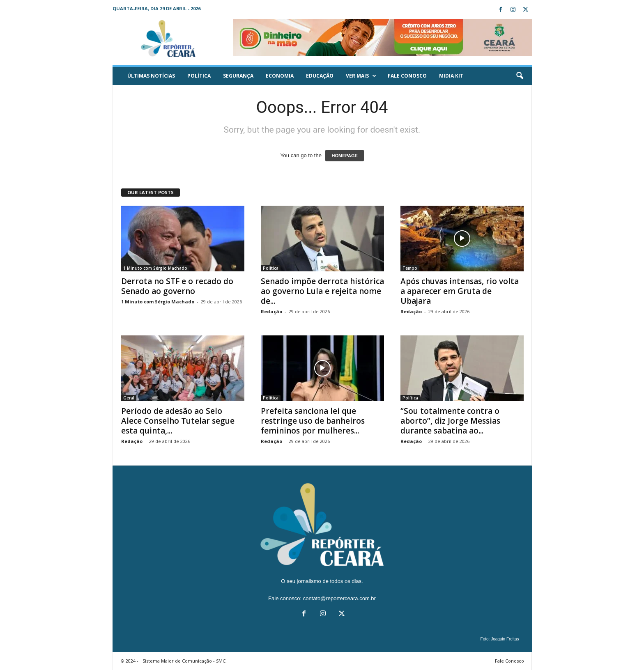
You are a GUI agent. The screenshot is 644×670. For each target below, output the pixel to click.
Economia (280, 76)
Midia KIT (451, 76)
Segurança (238, 76)
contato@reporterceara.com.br (339, 598)
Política (199, 76)
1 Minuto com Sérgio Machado (155, 268)
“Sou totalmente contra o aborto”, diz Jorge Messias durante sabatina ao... (450, 421)
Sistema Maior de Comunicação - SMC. (185, 661)
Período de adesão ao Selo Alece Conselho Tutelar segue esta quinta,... (178, 421)
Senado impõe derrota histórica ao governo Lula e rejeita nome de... (322, 291)
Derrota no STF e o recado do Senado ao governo (177, 286)
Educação (320, 76)
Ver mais (361, 76)
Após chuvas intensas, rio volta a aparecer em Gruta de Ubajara (460, 291)
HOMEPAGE (344, 156)
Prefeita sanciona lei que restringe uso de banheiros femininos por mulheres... (313, 421)
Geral (129, 398)
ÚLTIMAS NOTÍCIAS (151, 76)
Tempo (410, 268)
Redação (271, 311)
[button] (520, 76)
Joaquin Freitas (505, 639)
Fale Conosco (407, 76)
